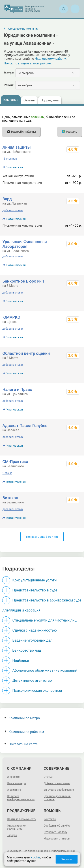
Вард (7, 199)
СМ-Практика (15, 462)
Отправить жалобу (55, 832)
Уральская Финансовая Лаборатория (25, 244)
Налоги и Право (17, 389)
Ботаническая (16, 219)
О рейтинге (14, 790)
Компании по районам (24, 732)
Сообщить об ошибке (57, 826)
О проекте (13, 777)
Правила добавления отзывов (57, 798)
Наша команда (16, 783)
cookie (36, 857)
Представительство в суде (35, 590)
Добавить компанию (57, 783)
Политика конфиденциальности (21, 798)
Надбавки (21, 660)
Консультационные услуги (34, 580)
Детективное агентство (32, 680)
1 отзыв (7, 473)
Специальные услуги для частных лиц (44, 620)
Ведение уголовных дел (32, 640)
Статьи (48, 777)
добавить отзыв (13, 210)
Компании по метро (22, 718)
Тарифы (12, 835)
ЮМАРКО (11, 317)
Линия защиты (17, 147)
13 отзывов (10, 159)
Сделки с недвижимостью (34, 630)
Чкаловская (15, 167)
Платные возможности (22, 819)
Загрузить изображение (59, 790)
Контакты (50, 819)
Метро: (9, 73)
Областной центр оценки (26, 353)
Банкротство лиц (27, 650)
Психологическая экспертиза (37, 691)
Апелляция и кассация (21, 610)
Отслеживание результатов (16, 827)
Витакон (10, 498)
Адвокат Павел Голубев (25, 426)
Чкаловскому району (50, 59)
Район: (9, 85)
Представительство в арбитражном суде (47, 600)
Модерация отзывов (57, 839)
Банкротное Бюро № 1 (24, 281)
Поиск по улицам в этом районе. (28, 63)
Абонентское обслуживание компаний (45, 670)
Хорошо (67, 859)
